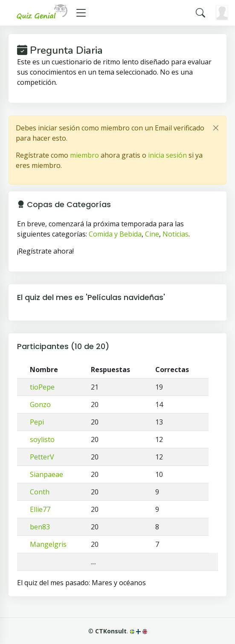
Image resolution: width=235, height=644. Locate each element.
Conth (40, 492)
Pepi (37, 422)
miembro (84, 155)
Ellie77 (40, 509)
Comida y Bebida (115, 234)
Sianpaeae (46, 474)
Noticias (176, 234)
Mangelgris (48, 544)
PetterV (42, 457)
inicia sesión (167, 155)
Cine (152, 234)
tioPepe (42, 387)
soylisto (42, 439)
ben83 (40, 527)
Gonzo (40, 404)
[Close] (216, 128)
